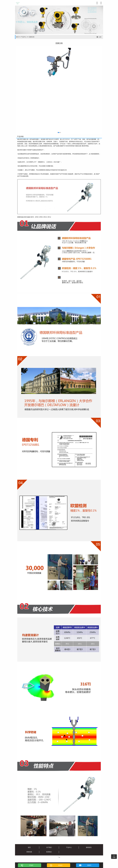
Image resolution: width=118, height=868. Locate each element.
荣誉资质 (29, 852)
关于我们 (49, 847)
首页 (17, 37)
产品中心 (24, 37)
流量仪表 (32, 37)
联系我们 (49, 852)
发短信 (60, 865)
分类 (100, 37)
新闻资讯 (89, 847)
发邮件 (89, 865)
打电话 (31, 865)
